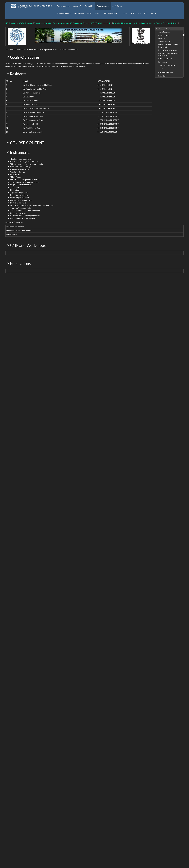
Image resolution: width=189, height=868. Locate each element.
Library (124, 13)
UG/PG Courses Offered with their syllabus (169, 54)
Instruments (163, 62)
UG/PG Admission (26, 23)
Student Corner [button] (64, 13)
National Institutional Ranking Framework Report (158, 23)
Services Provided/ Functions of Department (169, 46)
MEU (89, 13)
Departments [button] (103, 6)
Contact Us (89, 6)
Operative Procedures (167, 65)
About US (77, 6)
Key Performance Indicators (168, 50)
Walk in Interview (105, 23)
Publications (162, 76)
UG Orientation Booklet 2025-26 (83, 23)
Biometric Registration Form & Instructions (51, 23)
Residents (162, 38)
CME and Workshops (166, 73)
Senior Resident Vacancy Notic (125, 23)
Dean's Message (63, 6)
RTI (146, 13)
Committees (79, 13)
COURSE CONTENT (165, 59)
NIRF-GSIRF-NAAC (110, 13)
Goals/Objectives (164, 32)
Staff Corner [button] (118, 6)
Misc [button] (153, 13)
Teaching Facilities (164, 42)
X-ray (161, 68)
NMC (97, 13)
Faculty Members (164, 35)
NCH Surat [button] (136, 13)
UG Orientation (12, 23)
